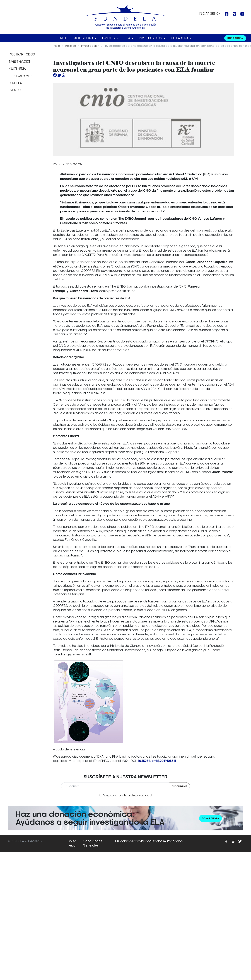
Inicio (64, 38)
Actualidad (84, 38)
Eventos (15, 90)
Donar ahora (210, 818)
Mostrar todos (22, 54)
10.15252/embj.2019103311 (157, 761)
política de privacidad (135, 795)
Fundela (15, 83)
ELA (128, 38)
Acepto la (127, 795)
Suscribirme (180, 786)
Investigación (151, 38)
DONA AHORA (235, 38)
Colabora (180, 38)
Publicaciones (20, 76)
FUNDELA (109, 38)
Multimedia (17, 69)
